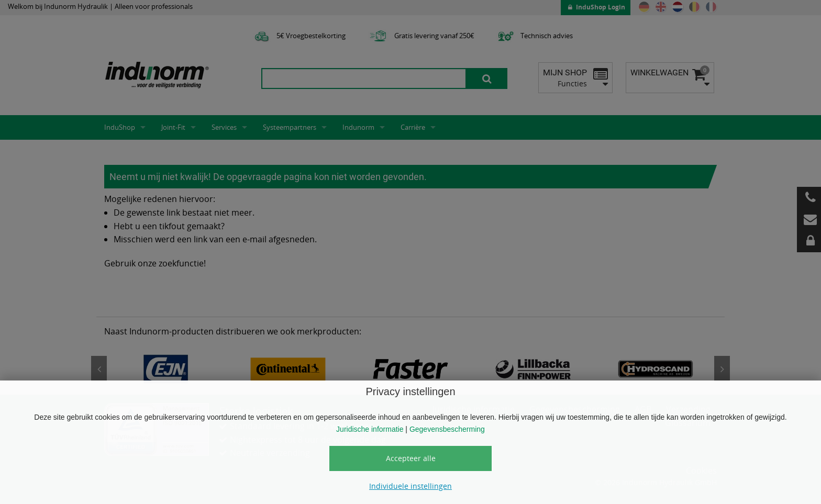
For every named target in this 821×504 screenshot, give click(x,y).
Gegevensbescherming (447, 429)
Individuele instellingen (410, 486)
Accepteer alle (411, 458)
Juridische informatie (370, 429)
